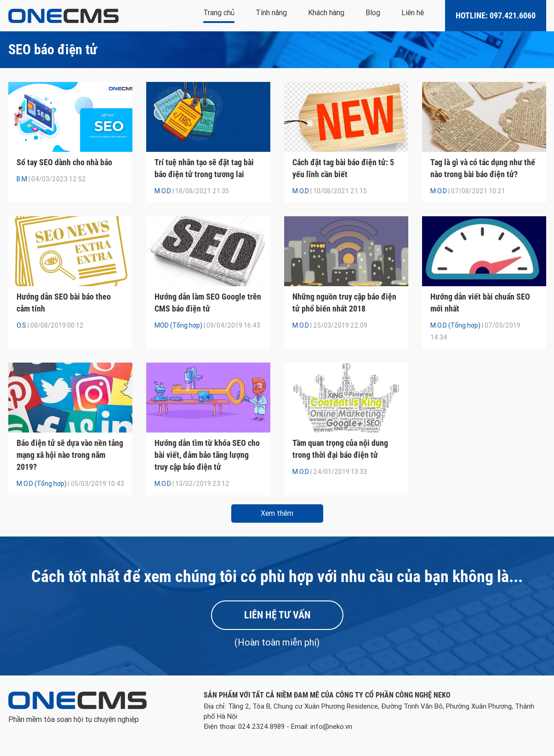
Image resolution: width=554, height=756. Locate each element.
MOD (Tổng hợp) (178, 325)
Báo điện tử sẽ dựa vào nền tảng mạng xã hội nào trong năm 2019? (70, 455)
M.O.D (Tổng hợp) (455, 325)
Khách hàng (326, 13)
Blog (373, 13)
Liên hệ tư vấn (277, 615)
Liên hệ (413, 13)
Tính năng (271, 13)
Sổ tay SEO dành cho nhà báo (64, 162)
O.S (21, 325)
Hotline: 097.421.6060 (496, 15)
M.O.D (163, 191)
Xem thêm (277, 513)
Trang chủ (219, 13)
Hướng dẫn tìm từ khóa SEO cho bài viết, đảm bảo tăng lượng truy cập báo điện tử (207, 455)
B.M (22, 179)
